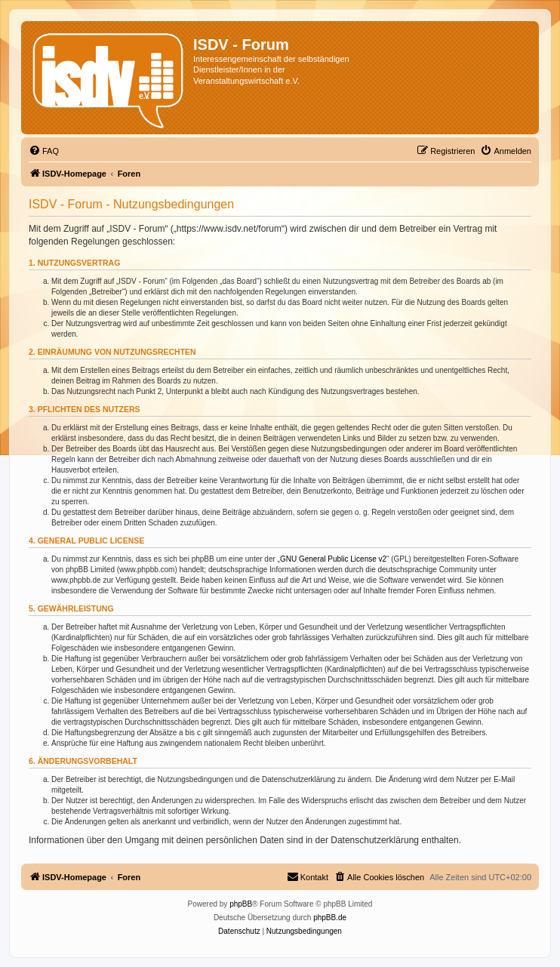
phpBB (241, 904)
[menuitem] (44, 151)
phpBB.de (330, 918)
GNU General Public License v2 (333, 559)
